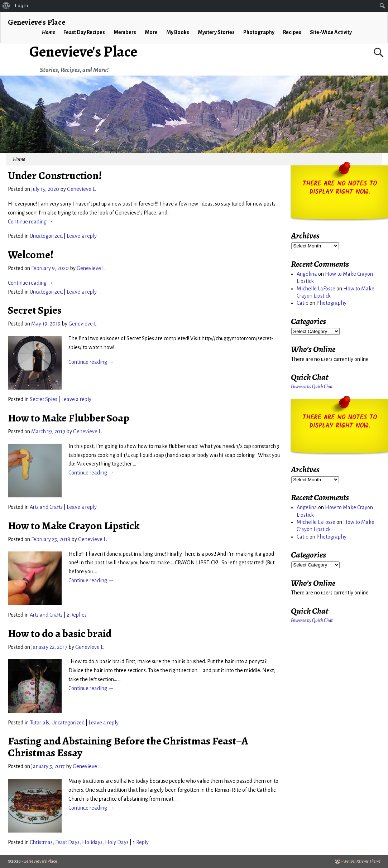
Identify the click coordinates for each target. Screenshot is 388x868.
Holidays (92, 842)
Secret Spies (35, 310)
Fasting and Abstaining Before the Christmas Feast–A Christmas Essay (128, 747)
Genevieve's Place (83, 51)
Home (48, 32)
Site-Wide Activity (331, 32)
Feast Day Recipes (84, 32)
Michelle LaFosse (316, 289)
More (151, 32)
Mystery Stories (216, 32)
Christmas (41, 842)
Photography (259, 32)
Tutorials (39, 723)
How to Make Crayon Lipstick (74, 526)
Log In (21, 6)
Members (125, 32)
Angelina (307, 274)
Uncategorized (46, 236)
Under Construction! (55, 175)
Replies (77, 615)
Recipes (292, 32)
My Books (178, 32)
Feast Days (67, 842)
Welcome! (31, 255)
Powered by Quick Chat (312, 387)
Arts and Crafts (46, 507)
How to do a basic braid (60, 633)
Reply (141, 842)
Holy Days (117, 842)
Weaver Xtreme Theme (362, 861)
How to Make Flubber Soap (69, 418)
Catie (303, 303)
